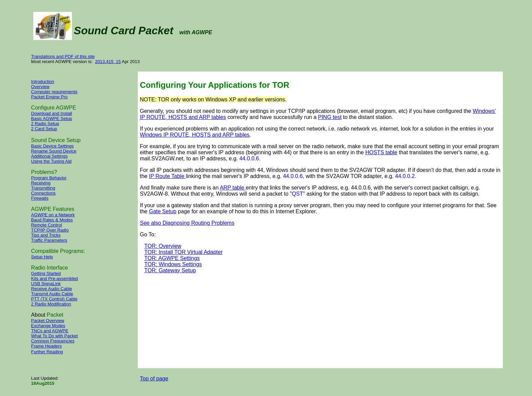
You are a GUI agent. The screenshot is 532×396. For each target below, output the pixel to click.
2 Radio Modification (51, 304)
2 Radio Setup (45, 124)
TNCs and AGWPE (50, 331)
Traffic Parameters (49, 240)
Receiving (41, 183)
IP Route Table (167, 176)
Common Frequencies (53, 341)
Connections (43, 193)
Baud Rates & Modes (52, 220)
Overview (40, 87)
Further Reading (47, 352)
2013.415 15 (108, 62)
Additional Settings (50, 156)
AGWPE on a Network (53, 215)
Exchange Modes (48, 326)
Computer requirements (54, 92)
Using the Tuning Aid (51, 161)
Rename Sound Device (54, 151)
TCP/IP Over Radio (50, 230)
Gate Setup (163, 211)
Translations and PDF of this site (63, 56)
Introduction (43, 82)
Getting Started (46, 273)
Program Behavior (49, 178)
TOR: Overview (163, 246)
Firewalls (40, 198)
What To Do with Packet (55, 336)
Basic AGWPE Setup (52, 118)
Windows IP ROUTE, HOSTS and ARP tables (195, 135)
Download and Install (52, 113)
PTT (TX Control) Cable (54, 299)
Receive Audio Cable (52, 289)
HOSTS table (381, 152)
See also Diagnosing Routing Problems (187, 223)
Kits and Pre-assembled (55, 279)
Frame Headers (46, 346)
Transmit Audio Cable (52, 294)
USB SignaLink (46, 284)
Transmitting (43, 188)
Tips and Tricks (46, 235)
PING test (330, 117)
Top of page (154, 379)
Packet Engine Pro (50, 97)
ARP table (233, 188)
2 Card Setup (44, 129)
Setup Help (42, 257)
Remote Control (47, 225)
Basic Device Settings (53, 146)
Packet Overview (48, 321)
